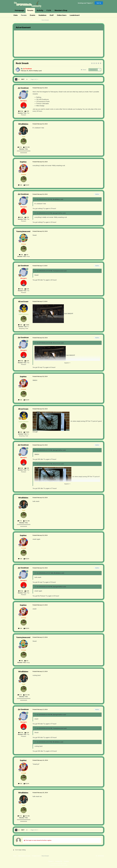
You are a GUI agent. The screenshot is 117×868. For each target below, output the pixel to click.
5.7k (20, 147)
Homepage (19, 10)
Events (33, 15)
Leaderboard (75, 15)
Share (84, 70)
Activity (40, 10)
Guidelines (42, 15)
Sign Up (99, 3)
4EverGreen (23, 302)
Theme (51, 861)
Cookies (66, 861)
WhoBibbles (23, 124)
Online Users (62, 15)
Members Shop (61, 10)
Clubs (16, 15)
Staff (52, 15)
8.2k (20, 185)
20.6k (21, 111)
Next (23, 79)
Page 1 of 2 (34, 79)
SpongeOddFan (58, 213)
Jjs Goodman (23, 88)
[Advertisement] (48, 44)
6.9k (20, 325)
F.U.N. (49, 10)
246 (21, 255)
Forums (30, 11)
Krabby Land (38, 71)
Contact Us (59, 861)
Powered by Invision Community (58, 865)
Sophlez (23, 162)
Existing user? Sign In (85, 3)
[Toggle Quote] (35, 199)
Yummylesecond (23, 231)
